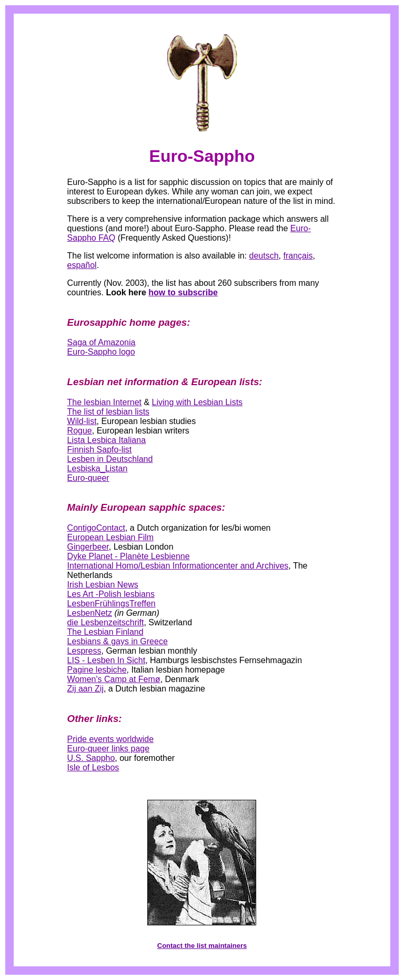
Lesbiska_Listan (98, 468)
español (82, 265)
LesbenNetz (90, 613)
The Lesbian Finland (105, 632)
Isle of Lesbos (93, 767)
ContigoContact (96, 528)
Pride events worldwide (111, 739)
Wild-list (82, 421)
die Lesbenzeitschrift (106, 622)
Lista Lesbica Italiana (107, 440)
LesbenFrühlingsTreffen (112, 604)
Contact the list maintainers (202, 946)
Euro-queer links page (109, 749)
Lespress (84, 651)
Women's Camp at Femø (114, 679)
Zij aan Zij (85, 689)
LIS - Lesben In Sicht (107, 660)
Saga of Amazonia (102, 342)
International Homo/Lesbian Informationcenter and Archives (178, 566)
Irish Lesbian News (103, 585)
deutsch (264, 256)
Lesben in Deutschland (110, 459)
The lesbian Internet (104, 402)
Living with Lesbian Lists (198, 402)
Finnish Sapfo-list (100, 450)
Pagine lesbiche (97, 670)
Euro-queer (88, 478)
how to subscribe (183, 292)
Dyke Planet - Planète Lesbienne (129, 556)
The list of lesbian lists (109, 412)
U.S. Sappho (91, 758)
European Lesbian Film (111, 537)
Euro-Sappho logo (101, 352)
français (298, 256)
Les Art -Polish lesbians (111, 594)
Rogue (80, 431)
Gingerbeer (88, 547)
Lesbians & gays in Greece (118, 641)
